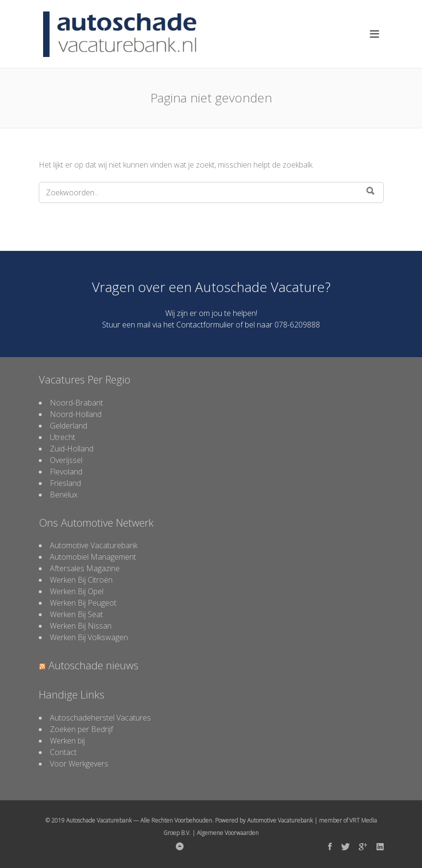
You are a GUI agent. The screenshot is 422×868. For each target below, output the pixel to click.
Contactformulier (205, 325)
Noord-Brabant (76, 403)
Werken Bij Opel (77, 591)
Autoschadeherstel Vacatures (100, 718)
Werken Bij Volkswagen (89, 637)
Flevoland (66, 472)
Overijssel (66, 460)
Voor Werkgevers (79, 764)
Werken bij (67, 741)
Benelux (64, 495)
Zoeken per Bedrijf (81, 729)
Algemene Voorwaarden (228, 833)
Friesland (65, 483)
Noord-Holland (76, 414)
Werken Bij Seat (76, 614)
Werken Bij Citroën (81, 580)
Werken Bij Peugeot (83, 603)
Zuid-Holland (72, 449)
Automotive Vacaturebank (94, 545)
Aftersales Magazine (85, 568)
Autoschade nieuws (93, 665)
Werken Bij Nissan (81, 626)
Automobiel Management (93, 557)
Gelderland (68, 426)
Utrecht (63, 437)
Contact (63, 752)
